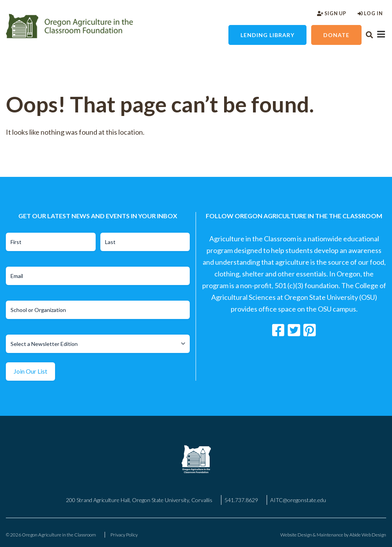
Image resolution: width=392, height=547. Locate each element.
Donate (336, 35)
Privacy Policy (124, 535)
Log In (370, 13)
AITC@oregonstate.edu (298, 500)
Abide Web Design (368, 535)
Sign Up (332, 13)
